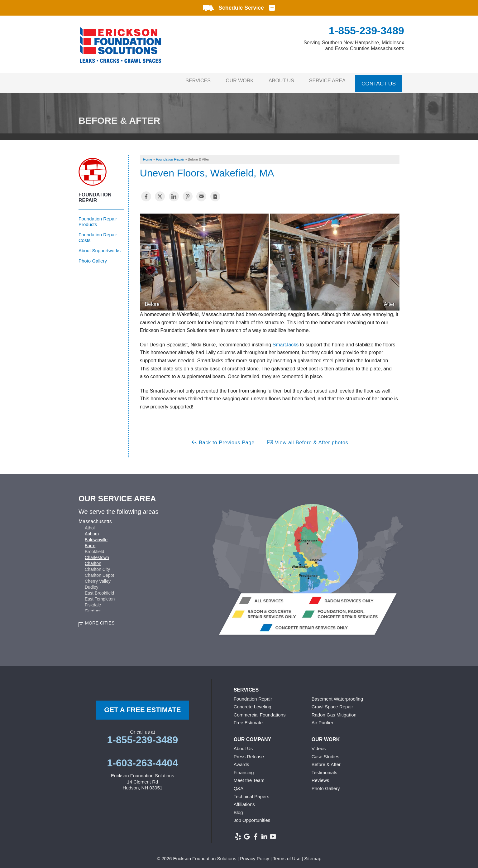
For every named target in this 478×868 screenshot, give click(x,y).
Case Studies (325, 753)
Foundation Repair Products (98, 218)
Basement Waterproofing (337, 695)
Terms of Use (287, 855)
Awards (241, 761)
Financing (244, 769)
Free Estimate (248, 719)
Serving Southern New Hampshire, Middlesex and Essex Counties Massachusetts (354, 46)
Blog (238, 809)
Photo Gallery (93, 257)
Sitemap (313, 855)
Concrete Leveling (253, 704)
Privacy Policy (254, 855)
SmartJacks (286, 341)
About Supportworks (100, 247)
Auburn (92, 531)
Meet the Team (249, 777)
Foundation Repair (95, 194)
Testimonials (325, 769)
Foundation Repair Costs (98, 234)
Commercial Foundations (260, 711)
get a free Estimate (142, 706)
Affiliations (244, 801)
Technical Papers (251, 793)
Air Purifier (323, 719)
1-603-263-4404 (142, 760)
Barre (90, 542)
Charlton (93, 560)
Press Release (249, 753)
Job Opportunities (252, 817)
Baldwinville (96, 537)
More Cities (100, 620)
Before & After (326, 761)
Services (186, 81)
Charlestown (97, 554)
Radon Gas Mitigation (334, 711)
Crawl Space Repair (332, 704)
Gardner (93, 608)
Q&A (239, 785)
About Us (276, 81)
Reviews (320, 777)
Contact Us (379, 81)
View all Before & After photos (308, 439)
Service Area (326, 81)
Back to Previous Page (223, 439)
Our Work (231, 81)
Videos (319, 745)
